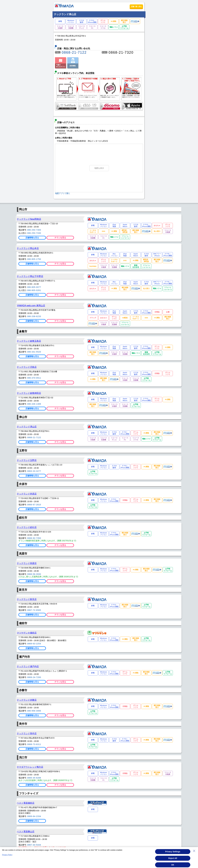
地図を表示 (99, 168)
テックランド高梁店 (27, 563)
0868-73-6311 (34, 744)
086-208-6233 (34, 316)
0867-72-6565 (34, 610)
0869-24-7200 (34, 677)
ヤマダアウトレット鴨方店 (30, 767)
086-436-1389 (34, 404)
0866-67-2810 (34, 505)
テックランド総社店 (27, 527)
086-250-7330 (34, 233)
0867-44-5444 (34, 845)
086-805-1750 (34, 259)
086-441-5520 (34, 352)
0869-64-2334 (34, 816)
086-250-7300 (34, 230)
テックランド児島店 (27, 367)
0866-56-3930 (34, 574)
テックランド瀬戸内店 (28, 666)
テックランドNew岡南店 (29, 219)
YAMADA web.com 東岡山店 (31, 305)
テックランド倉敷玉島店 (29, 341)
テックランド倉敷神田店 (29, 393)
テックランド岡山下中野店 (30, 276)
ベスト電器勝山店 (26, 831)
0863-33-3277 (34, 471)
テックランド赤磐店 (27, 700)
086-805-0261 (34, 290)
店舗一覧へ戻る (136, 6)
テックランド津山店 (27, 427)
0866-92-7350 (34, 538)
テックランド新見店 (27, 599)
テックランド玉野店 (27, 460)
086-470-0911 (34, 378)
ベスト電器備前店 (26, 803)
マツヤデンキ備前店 (27, 633)
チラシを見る (60, 238)
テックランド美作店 (27, 733)
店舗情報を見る (32, 238)
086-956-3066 (34, 711)
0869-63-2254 (34, 644)
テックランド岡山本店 (28, 248)
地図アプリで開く (63, 193)
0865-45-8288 (34, 778)
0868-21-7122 (74, 52)
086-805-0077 (34, 287)
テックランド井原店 (27, 494)
